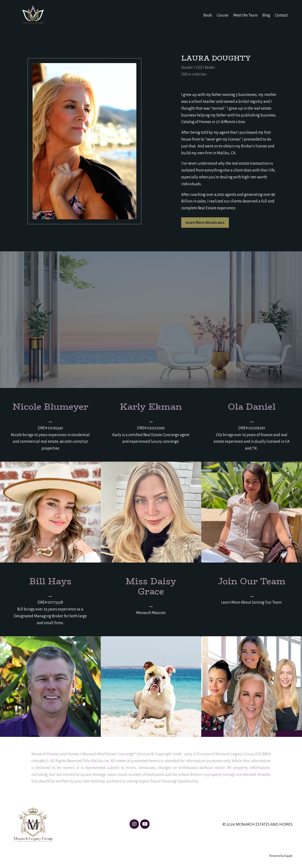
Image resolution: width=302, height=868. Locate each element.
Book (208, 15)
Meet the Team (245, 15)
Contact (281, 15)
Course (223, 15)
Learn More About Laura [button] (205, 223)
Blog (266, 15)
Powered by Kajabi (281, 856)
